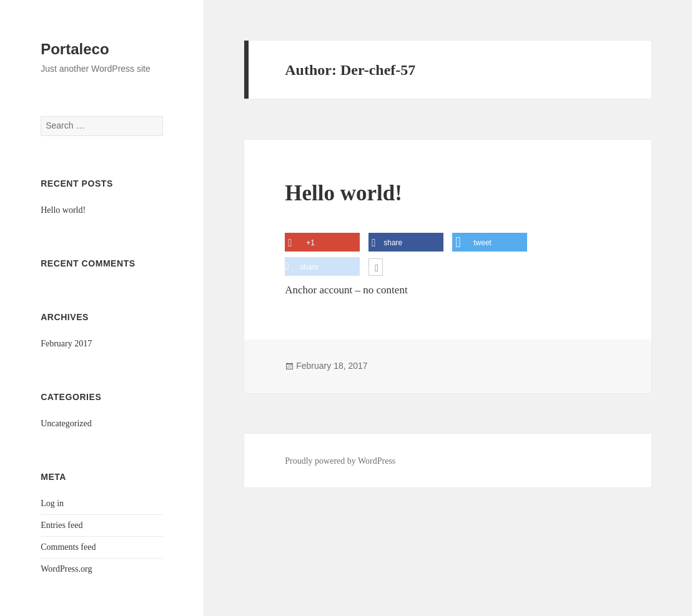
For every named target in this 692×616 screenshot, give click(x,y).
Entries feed (62, 525)
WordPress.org (66, 569)
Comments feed (68, 547)
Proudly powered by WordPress (340, 461)
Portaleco (75, 49)
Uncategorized (66, 423)
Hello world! (63, 210)
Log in (52, 503)
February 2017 (66, 344)
